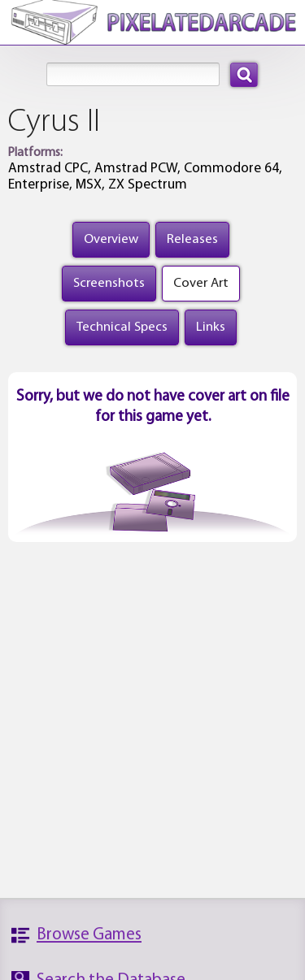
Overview (111, 239)
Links (211, 327)
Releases (192, 239)
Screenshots (109, 283)
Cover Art (201, 283)
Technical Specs (122, 327)
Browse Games (89, 935)
